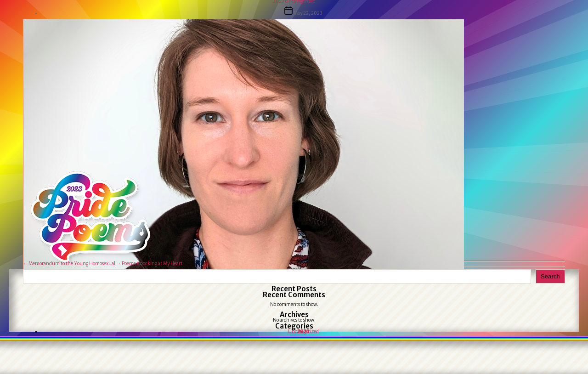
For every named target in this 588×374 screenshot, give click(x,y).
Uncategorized (303, 331)
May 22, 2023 (308, 13)
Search (550, 276)
